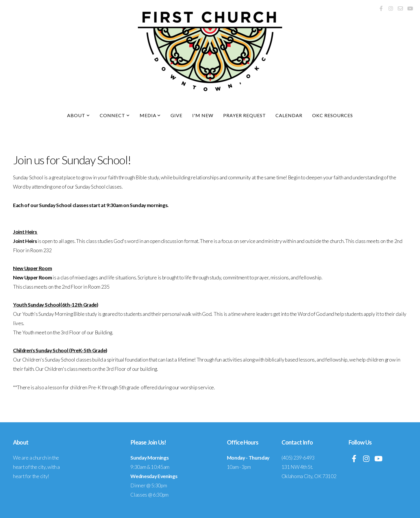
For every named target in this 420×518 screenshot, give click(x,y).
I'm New (203, 115)
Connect (115, 115)
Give (176, 115)
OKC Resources (332, 115)
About (78, 115)
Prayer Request (244, 115)
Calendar (289, 115)
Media (150, 115)
